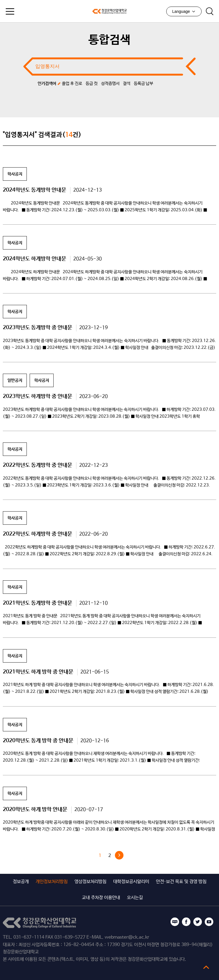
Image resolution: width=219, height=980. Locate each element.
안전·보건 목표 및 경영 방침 (181, 882)
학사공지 (15, 174)
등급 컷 (92, 83)
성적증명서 (110, 83)
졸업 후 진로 (72, 83)
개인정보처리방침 (52, 882)
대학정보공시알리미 (131, 882)
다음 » (119, 855)
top (206, 967)
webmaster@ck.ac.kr (127, 937)
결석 (127, 83)
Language (184, 11)
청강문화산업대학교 (109, 11)
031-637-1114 (29, 937)
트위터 (198, 922)
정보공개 (21, 882)
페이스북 (186, 922)
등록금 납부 (143, 83)
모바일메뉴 (10, 11)
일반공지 (15, 380)
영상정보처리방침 (90, 882)
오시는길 (135, 898)
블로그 (175, 922)
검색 (210, 11)
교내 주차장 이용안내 (101, 898)
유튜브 (209, 922)
